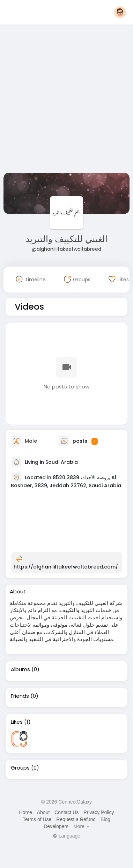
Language (66, 836)
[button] (120, 12)
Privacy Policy (99, 812)
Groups (20, 768)
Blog (105, 819)
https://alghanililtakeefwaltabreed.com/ (66, 567)
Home (25, 812)
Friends (20, 696)
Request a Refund (76, 819)
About (43, 812)
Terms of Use (37, 819)
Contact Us (66, 812)
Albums (20, 669)
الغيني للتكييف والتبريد (66, 239)
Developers (56, 826)
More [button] (81, 826)
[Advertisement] (65, 100)
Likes (17, 722)
